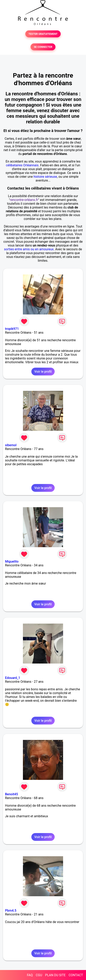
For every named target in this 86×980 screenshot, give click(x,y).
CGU (39, 975)
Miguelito (12, 561)
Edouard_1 (13, 678)
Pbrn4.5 (11, 911)
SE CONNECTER (43, 47)
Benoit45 (11, 794)
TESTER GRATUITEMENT (43, 34)
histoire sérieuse (45, 177)
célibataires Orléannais (22, 165)
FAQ (30, 975)
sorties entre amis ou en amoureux (29, 249)
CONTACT (76, 975)
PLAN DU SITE (55, 975)
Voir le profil (43, 372)
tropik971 (12, 329)
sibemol (11, 445)
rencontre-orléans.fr (24, 200)
